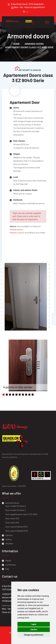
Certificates (11, 565)
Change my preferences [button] (34, 635)
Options (9, 535)
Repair (8, 561)
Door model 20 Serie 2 (16, 510)
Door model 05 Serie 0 (16, 506)
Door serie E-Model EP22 (17, 531)
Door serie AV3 (12, 519)
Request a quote (17, 232)
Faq (7, 569)
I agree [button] (34, 624)
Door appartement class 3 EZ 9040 (21, 514)
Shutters (9, 544)
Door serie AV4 (12, 523)
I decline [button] (34, 630)
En (24, 12)
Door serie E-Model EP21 (17, 527)
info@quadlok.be (10, 601)
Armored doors (34, 44)
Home (16, 44)
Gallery (9, 539)
